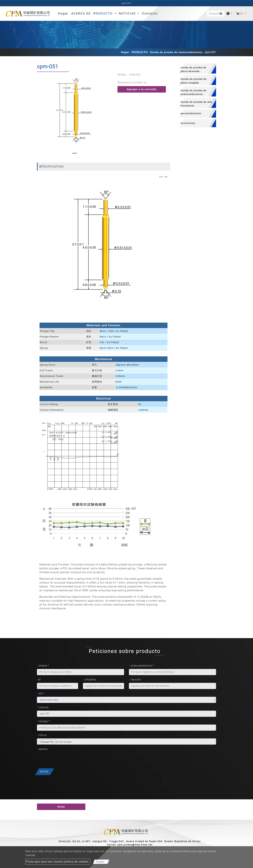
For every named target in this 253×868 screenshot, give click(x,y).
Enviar (44, 772)
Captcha (42, 749)
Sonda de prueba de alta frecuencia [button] (196, 104)
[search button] (220, 15)
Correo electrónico (142, 666)
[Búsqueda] (216, 14)
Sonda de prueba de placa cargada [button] (194, 81)
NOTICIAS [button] (128, 13)
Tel (39, 680)
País (41, 693)
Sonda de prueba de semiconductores (176, 52)
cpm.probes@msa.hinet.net (135, 845)
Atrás (61, 807)
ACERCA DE (81, 13)
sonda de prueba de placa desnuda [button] (193, 69)
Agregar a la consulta (142, 89)
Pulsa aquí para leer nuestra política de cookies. (58, 862)
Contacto (150, 13)
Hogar (64, 13)
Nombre (43, 666)
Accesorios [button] (188, 123)
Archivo (42, 735)
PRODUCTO (140, 52)
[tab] (195, 69)
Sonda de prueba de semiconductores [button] (194, 92)
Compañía (89, 680)
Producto (43, 707)
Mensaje (43, 721)
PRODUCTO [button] (104, 13)
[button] (40, 114)
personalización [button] (191, 113)
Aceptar (100, 862)
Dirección (135, 680)
